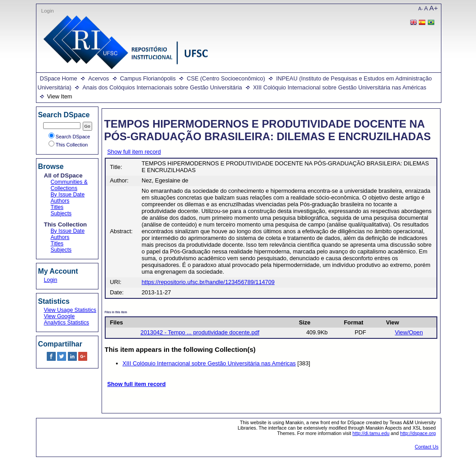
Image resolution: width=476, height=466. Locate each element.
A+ (434, 8)
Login (48, 11)
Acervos (98, 78)
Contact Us (427, 447)
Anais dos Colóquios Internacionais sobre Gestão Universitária (162, 87)
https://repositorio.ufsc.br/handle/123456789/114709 (208, 282)
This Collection (68, 145)
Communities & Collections (69, 185)
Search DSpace (69, 137)
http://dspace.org (418, 433)
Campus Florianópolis (148, 78)
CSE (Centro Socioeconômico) (226, 78)
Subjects (61, 213)
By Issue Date (68, 195)
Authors (60, 201)
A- (421, 9)
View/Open (409, 332)
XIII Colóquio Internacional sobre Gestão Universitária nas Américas (340, 87)
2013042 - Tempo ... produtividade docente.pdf (200, 332)
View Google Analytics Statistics (67, 320)
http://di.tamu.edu (371, 433)
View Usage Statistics (70, 310)
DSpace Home (59, 78)
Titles (57, 207)
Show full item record (134, 152)
